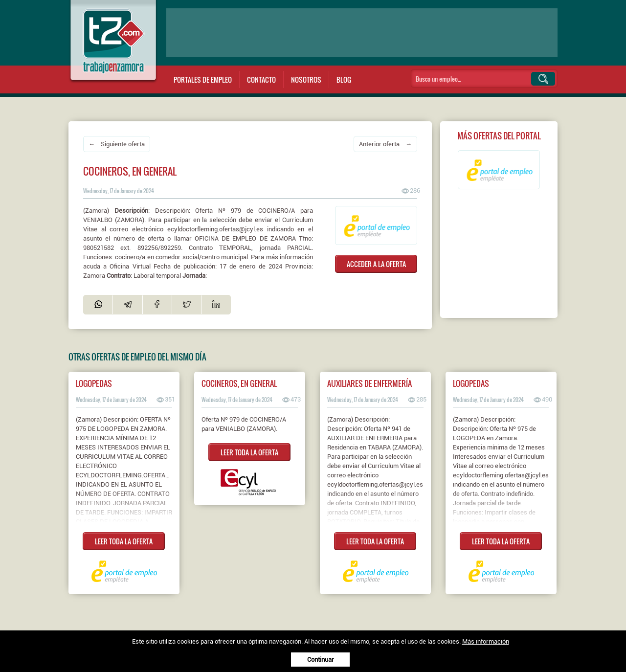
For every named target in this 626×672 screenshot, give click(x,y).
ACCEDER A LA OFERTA (376, 264)
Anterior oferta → (385, 144)
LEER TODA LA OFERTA (124, 541)
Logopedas (94, 383)
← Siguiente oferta (117, 144)
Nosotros (306, 79)
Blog (344, 79)
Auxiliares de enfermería (369, 383)
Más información (486, 641)
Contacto (261, 79)
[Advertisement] (362, 33)
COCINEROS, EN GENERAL (239, 383)
